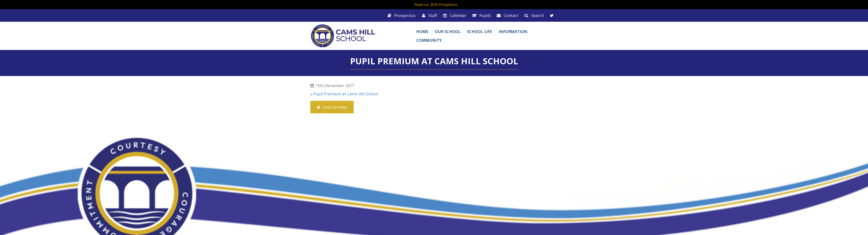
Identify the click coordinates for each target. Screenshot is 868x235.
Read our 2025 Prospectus (436, 5)
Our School (448, 31)
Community (429, 40)
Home (422, 31)
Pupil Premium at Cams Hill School (346, 94)
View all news (332, 107)
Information (513, 31)
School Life (480, 31)
